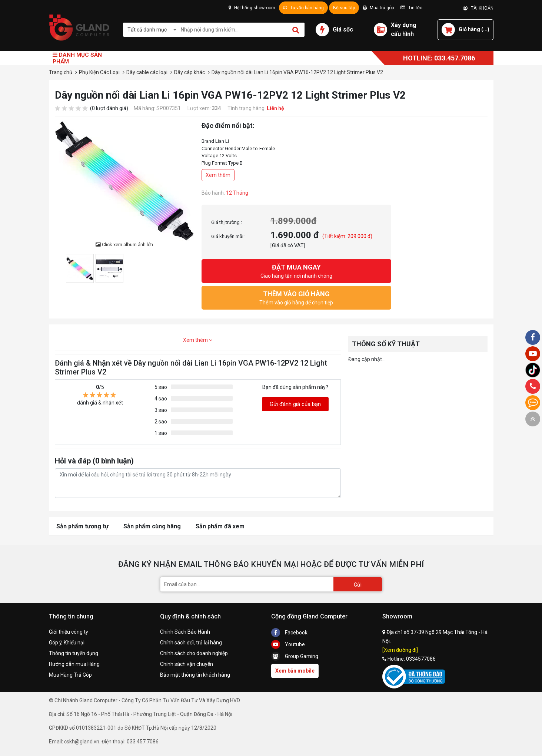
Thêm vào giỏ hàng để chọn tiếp (296, 297)
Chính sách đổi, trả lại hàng (191, 643)
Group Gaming (295, 656)
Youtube (288, 644)
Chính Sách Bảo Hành (185, 632)
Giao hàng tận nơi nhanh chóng (296, 270)
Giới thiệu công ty (69, 632)
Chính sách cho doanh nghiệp (194, 653)
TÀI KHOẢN (478, 8)
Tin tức (411, 8)
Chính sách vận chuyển (187, 664)
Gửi (358, 585)
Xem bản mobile (295, 671)
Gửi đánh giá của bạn (295, 404)
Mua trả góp (378, 8)
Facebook (289, 633)
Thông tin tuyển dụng (74, 653)
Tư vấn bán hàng (303, 8)
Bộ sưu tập (344, 8)
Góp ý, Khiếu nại (67, 643)
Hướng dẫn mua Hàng (74, 664)
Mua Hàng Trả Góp (70, 675)
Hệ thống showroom (252, 8)
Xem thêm (218, 175)
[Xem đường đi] (400, 650)
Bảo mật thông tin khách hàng (195, 675)
